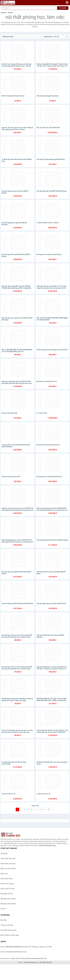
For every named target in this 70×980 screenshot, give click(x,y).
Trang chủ (3, 13)
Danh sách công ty (7, 884)
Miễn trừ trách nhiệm (8, 869)
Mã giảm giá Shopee (8, 904)
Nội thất (10, 13)
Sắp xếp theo (48, 37)
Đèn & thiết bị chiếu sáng (10, 935)
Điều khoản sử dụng (8, 864)
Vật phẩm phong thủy (8, 930)
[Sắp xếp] (60, 37)
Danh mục (4, 874)
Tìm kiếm (63, 8)
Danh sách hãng (6, 879)
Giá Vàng (31, 958)
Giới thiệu (4, 854)
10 (49, 809)
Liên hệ (3, 909)
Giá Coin (44, 958)
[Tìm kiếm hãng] (29, 8)
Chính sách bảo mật (8, 859)
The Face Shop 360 (22, 958)
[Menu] (67, 2)
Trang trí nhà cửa (7, 925)
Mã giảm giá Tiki (7, 894)
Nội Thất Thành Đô (46, 962)
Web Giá (38, 958)
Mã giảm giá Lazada (8, 899)
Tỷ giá (13, 958)
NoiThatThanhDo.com (31, 962)
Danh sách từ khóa (7, 889)
